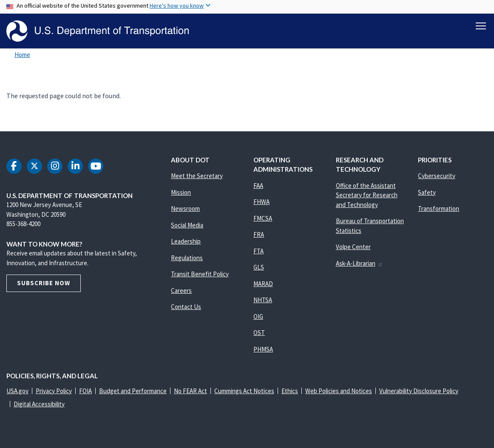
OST (259, 333)
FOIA (85, 391)
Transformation (439, 208)
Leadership (186, 241)
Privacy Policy (54, 391)
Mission (181, 192)
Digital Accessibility (39, 404)
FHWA (261, 202)
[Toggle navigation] (481, 26)
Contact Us (186, 307)
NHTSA (263, 300)
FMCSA (263, 218)
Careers (181, 291)
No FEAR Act (190, 391)
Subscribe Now (44, 283)
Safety (427, 192)
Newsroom (185, 208)
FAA (258, 186)
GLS (259, 267)
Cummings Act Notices (244, 391)
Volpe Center (353, 247)
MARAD (263, 284)
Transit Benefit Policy (200, 274)
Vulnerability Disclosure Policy (419, 391)
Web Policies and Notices (339, 391)
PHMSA (263, 349)
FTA (258, 251)
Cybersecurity (437, 176)
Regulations (187, 258)
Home (22, 55)
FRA (259, 234)
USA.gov (17, 391)
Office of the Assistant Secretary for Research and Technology (367, 195)
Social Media (187, 225)
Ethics (290, 391)
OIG (258, 316)
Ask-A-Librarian (359, 263)
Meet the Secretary (197, 176)
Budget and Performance (133, 391)
